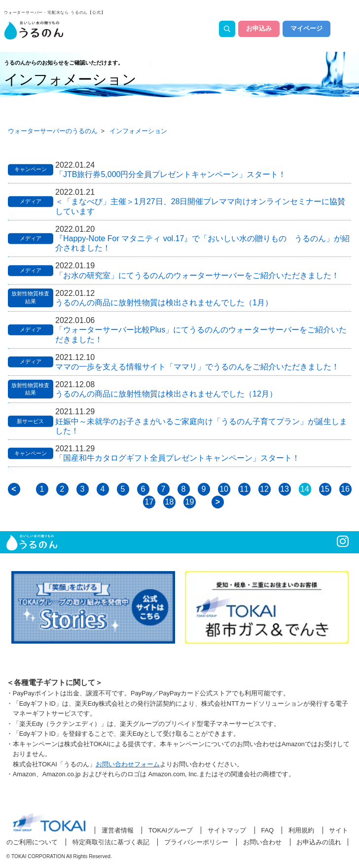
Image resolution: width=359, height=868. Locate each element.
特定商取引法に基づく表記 (111, 842)
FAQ (267, 830)
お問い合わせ (262, 842)
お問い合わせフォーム (128, 764)
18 (170, 502)
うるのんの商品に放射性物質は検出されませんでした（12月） (166, 394)
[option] (93, 608)
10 (224, 489)
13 (285, 489)
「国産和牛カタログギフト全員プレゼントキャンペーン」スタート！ (178, 458)
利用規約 (301, 830)
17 (149, 502)
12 (264, 489)
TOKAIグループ (171, 830)
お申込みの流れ (319, 842)
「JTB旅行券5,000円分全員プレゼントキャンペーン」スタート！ (171, 174)
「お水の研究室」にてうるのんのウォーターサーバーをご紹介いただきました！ (197, 275)
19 (190, 502)
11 (244, 489)
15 (325, 489)
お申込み (259, 29)
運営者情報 (118, 830)
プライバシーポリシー (196, 842)
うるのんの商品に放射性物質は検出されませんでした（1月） (164, 303)
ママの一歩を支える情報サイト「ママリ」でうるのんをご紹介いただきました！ (197, 367)
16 (345, 489)
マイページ (306, 29)
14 (305, 489)
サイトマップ (227, 830)
